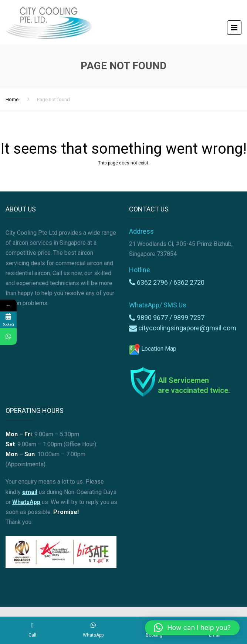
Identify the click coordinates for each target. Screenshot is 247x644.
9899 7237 (189, 318)
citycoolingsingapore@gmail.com (187, 328)
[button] (192, 628)
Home (12, 99)
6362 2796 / (155, 282)
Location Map (153, 349)
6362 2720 (189, 282)
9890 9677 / (155, 318)
